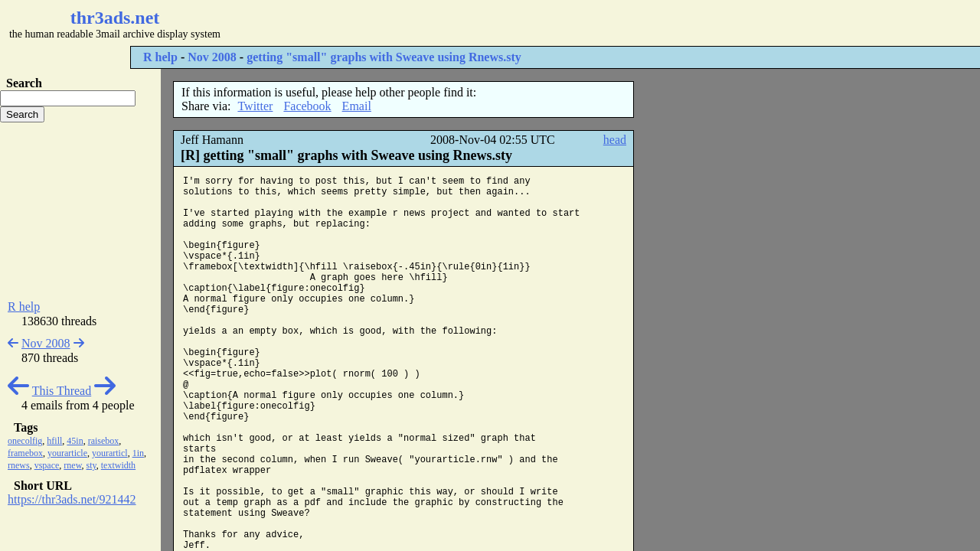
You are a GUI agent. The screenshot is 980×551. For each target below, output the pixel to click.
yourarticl (110, 453)
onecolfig (25, 441)
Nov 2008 (212, 57)
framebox (25, 453)
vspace (47, 465)
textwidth (118, 465)
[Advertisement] (456, 23)
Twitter (255, 106)
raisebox (104, 441)
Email (357, 106)
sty (91, 465)
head (615, 140)
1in (138, 453)
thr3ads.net (115, 18)
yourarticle (67, 453)
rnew (72, 465)
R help (160, 57)
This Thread (62, 391)
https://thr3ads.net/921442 (72, 499)
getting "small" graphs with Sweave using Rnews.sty (384, 57)
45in (75, 441)
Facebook (307, 106)
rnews (19, 465)
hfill (54, 441)
